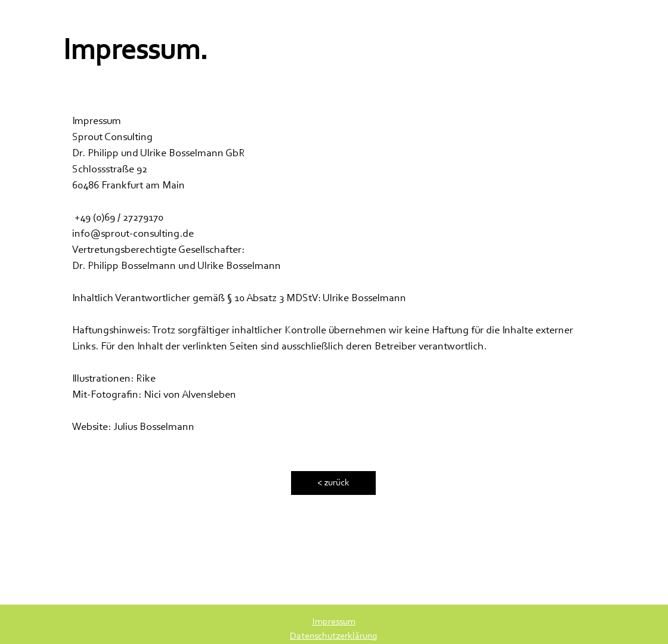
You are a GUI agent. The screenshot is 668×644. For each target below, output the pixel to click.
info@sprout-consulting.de (133, 234)
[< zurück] (333, 483)
